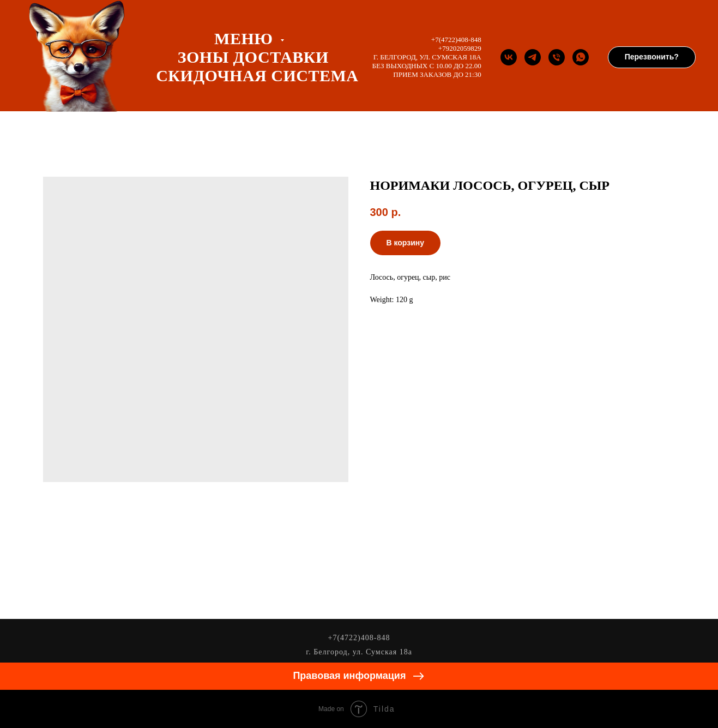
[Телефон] (557, 57)
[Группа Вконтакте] (509, 57)
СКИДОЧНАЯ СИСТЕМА (257, 76)
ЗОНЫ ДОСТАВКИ (253, 57)
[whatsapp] (581, 57)
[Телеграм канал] (533, 57)
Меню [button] (246, 38)
